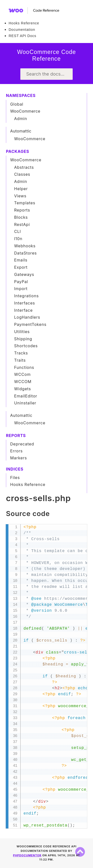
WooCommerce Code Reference (46, 55)
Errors (16, 451)
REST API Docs (23, 36)
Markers (19, 458)
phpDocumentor (27, 855)
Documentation (22, 30)
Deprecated (22, 444)
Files (15, 477)
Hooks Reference (24, 23)
